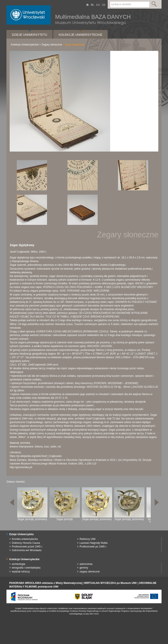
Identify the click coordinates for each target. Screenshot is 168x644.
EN (98, 5)
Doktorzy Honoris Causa (26, 543)
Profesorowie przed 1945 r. (27, 547)
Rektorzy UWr (88, 539)
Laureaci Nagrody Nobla (94, 543)
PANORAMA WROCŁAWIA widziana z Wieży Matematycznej (46, 583)
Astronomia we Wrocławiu (27, 550)
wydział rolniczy (21, 572)
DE (104, 5)
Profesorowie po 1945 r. (93, 547)
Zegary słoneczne (52, 45)
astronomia (86, 564)
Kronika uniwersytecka (25, 539)
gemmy (84, 568)
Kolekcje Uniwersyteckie (80, 35)
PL (93, 5)
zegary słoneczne (90, 572)
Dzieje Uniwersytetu (30, 35)
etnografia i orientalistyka (26, 568)
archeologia (19, 564)
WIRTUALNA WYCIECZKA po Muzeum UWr (111, 583)
